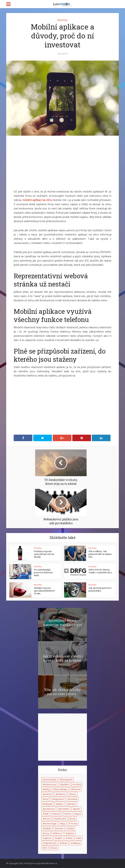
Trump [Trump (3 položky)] (74, 824)
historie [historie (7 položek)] (76, 789)
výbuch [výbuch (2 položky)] (48, 838)
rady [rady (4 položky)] (46, 814)
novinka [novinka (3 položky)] (73, 799)
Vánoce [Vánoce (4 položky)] (58, 833)
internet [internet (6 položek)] (48, 794)
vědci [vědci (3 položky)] (70, 838)
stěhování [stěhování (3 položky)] (61, 819)
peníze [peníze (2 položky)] (72, 804)
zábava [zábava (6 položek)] (76, 843)
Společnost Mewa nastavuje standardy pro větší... (63, 625)
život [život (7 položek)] (55, 848)
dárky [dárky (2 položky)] (47, 789)
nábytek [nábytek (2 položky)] (48, 804)
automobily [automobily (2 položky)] (50, 780)
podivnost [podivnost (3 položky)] (49, 809)
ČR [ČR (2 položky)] (46, 848)
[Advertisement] (62, 165)
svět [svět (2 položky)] (73, 819)
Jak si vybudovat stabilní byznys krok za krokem (63, 658)
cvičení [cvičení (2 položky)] (78, 785)
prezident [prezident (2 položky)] (64, 809)
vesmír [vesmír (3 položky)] (60, 829)
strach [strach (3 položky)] (47, 819)
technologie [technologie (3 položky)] (50, 824)
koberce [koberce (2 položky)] (62, 794)
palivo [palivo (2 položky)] (61, 804)
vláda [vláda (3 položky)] (71, 829)
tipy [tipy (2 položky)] (63, 824)
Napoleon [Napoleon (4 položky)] (59, 799)
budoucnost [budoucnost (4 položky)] (50, 785)
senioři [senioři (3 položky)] (57, 814)
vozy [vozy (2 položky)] (47, 833)
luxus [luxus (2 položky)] (73, 794)
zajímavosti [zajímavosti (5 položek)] (50, 843)
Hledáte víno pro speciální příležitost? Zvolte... (44, 591)
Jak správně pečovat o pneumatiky (100, 589)
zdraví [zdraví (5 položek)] (64, 843)
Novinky (62, 20)
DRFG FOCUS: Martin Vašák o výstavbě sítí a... (101, 571)
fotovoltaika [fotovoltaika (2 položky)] (61, 789)
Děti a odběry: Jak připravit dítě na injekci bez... (100, 554)
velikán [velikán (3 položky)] (48, 829)
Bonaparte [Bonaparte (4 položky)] (67, 780)
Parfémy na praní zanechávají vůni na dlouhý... (44, 554)
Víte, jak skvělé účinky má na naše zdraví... (62, 692)
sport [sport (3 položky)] (79, 814)
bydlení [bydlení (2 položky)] (65, 785)
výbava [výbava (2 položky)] (71, 833)
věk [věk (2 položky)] (79, 838)
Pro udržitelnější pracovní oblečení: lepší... (43, 572)
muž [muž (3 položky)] (46, 799)
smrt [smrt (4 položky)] (68, 814)
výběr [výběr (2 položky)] (59, 838)
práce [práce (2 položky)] (77, 809)
